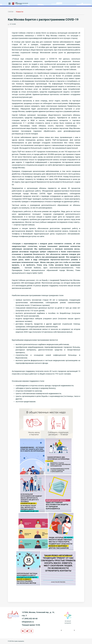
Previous (61, 630)
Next (75, 630)
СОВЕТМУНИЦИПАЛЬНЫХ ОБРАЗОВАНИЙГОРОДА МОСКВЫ (22, 3)
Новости (20, 12)
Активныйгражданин (68, 622)
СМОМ (11, 12)
